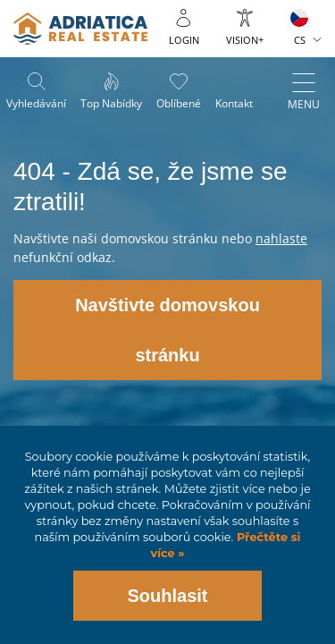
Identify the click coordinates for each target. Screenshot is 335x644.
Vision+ (245, 40)
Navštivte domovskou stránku (167, 330)
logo (80, 29)
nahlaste (281, 238)
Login (184, 40)
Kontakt (234, 103)
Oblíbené (179, 103)
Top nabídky (111, 103)
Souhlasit (167, 596)
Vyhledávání (36, 103)
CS (300, 40)
